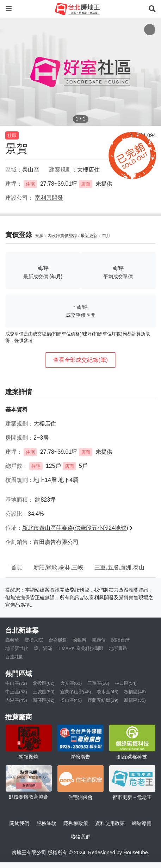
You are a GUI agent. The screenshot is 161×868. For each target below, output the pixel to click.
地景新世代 (17, 648)
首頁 (17, 567)
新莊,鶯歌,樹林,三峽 (58, 567)
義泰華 (12, 640)
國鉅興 (79, 640)
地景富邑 (118, 648)
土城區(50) (44, 692)
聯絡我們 (81, 837)
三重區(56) (98, 683)
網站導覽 (142, 823)
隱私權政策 (76, 823)
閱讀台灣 (120, 640)
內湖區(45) (16, 700)
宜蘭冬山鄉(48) (76, 692)
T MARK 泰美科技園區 (81, 648)
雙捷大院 (34, 640)
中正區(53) (16, 692)
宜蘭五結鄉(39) (103, 700)
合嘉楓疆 (58, 640)
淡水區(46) (107, 692)
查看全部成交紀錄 (80, 360)
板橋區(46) (135, 692)
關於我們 (19, 823)
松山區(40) (71, 700)
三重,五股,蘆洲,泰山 (119, 567)
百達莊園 (14, 657)
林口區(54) (126, 683)
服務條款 (46, 823)
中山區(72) (16, 683)
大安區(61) (71, 683)
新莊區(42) (44, 700)
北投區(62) (44, 683)
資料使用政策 (110, 823)
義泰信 (99, 640)
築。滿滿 (43, 648)
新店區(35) (135, 700)
